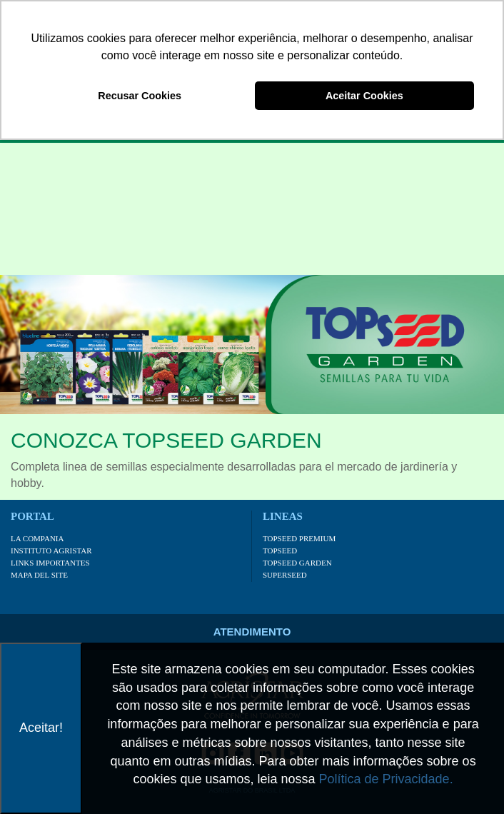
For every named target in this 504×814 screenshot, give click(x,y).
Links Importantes (50, 563)
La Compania (37, 538)
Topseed (280, 551)
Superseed (285, 575)
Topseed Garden (297, 563)
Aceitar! (41, 728)
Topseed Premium (299, 538)
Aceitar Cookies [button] (364, 96)
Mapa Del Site (39, 575)
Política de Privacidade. (386, 779)
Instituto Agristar (51, 551)
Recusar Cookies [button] (140, 96)
